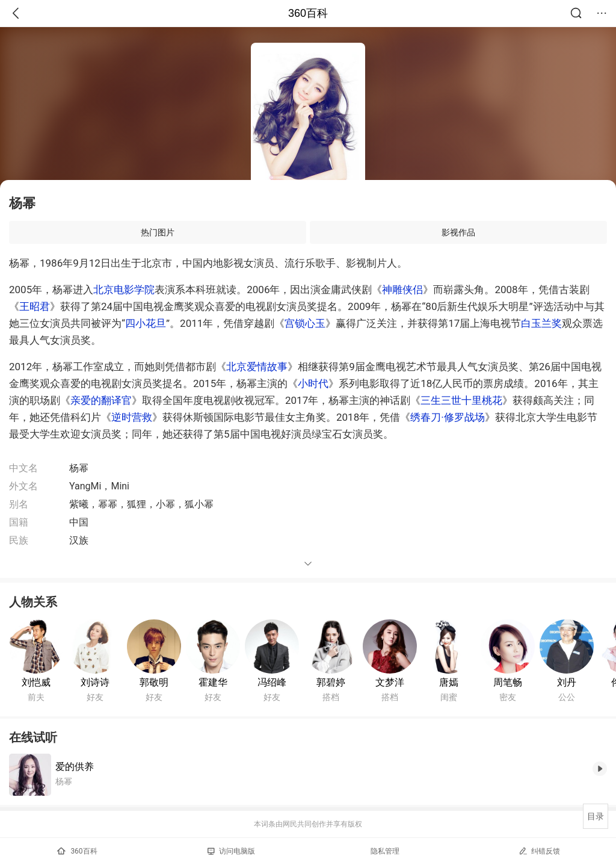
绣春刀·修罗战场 (447, 417)
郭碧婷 (331, 682)
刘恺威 (36, 682)
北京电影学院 (124, 290)
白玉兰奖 (541, 323)
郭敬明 (154, 682)
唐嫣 (449, 682)
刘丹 (567, 682)
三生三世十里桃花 (461, 400)
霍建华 (213, 682)
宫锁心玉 (305, 323)
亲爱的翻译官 (101, 400)
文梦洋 (390, 682)
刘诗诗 (95, 682)
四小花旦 (146, 323)
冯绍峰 (272, 682)
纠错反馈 (539, 851)
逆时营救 (132, 417)
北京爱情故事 (257, 367)
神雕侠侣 (402, 290)
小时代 (313, 383)
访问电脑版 (231, 851)
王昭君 (35, 306)
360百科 (308, 13)
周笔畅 (508, 682)
